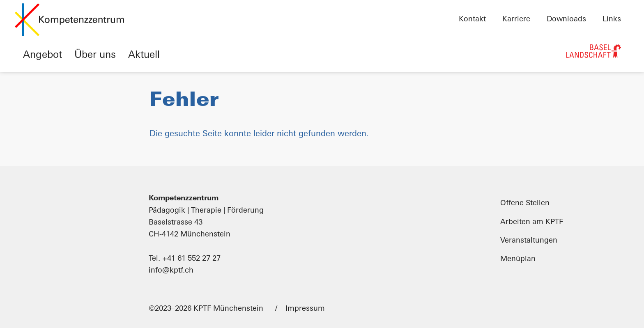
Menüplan (518, 259)
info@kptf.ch (171, 271)
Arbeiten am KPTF (532, 222)
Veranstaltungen (529, 241)
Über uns (95, 55)
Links (612, 19)
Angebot (43, 55)
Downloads (566, 19)
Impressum (305, 309)
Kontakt (472, 19)
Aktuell (144, 55)
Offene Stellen (525, 203)
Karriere (516, 19)
